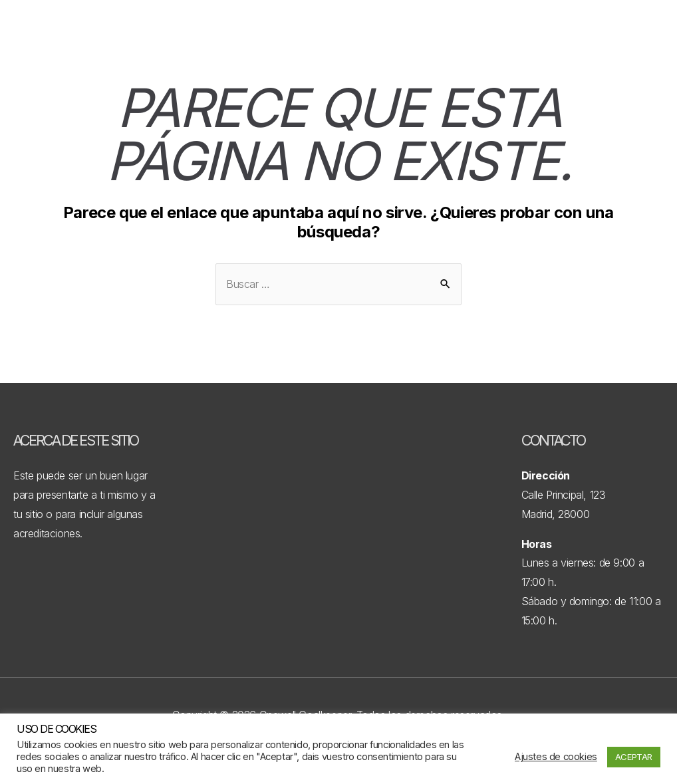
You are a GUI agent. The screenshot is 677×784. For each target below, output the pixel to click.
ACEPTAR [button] (634, 757)
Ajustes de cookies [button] (556, 757)
